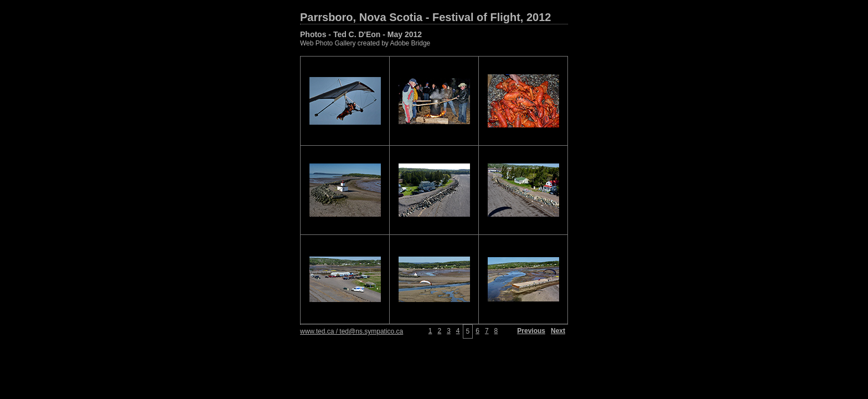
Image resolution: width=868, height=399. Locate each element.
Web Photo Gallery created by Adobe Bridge (365, 43)
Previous (531, 331)
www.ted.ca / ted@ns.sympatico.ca (352, 331)
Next (558, 331)
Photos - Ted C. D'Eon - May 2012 (361, 34)
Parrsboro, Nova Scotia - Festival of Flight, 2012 (425, 17)
